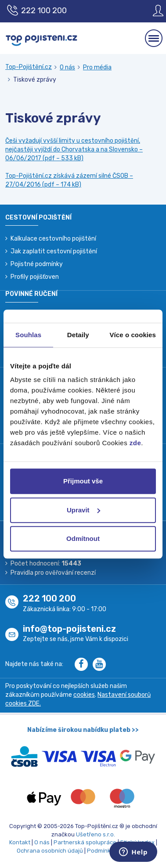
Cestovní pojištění (38, 218)
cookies (84, 695)
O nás (67, 67)
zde (135, 443)
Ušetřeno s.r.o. (96, 834)
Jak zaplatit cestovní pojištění (54, 251)
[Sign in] (152, 11)
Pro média (97, 67)
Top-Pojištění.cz (29, 67)
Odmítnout (83, 538)
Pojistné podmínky (37, 264)
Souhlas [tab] (28, 335)
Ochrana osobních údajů (50, 851)
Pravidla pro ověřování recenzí (53, 573)
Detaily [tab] (78, 335)
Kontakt (20, 842)
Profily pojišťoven (35, 277)
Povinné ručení (31, 294)
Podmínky (100, 851)
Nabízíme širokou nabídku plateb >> (83, 730)
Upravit (83, 510)
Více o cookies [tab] (133, 335)
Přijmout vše (83, 481)
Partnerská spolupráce (85, 842)
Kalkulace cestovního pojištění (53, 239)
